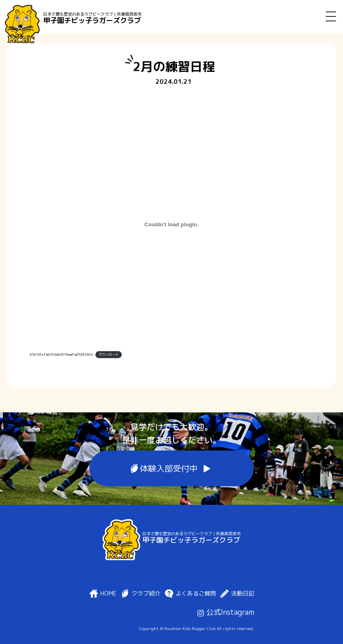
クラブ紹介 (146, 593)
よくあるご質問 (196, 593)
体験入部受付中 (169, 468)
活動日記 (243, 593)
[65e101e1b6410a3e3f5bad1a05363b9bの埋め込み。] (171, 225)
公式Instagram (226, 612)
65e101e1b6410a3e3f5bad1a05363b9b (61, 354)
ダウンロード (109, 354)
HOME (108, 593)
